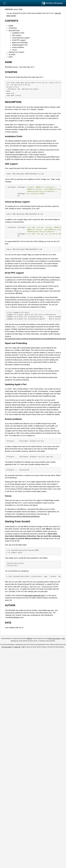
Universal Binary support (21, 38)
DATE (11, 57)
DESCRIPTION (14, 31)
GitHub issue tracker (54, 638)
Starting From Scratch (16, 52)
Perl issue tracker (6, 647)
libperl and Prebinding (20, 43)
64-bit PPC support (19, 40)
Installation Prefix (18, 33)
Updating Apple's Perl (20, 45)
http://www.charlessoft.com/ (35, 595)
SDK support (17, 35)
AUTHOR (12, 55)
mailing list (17, 647)
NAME (11, 26)
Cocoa (14, 50)
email (63, 638)
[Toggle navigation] (4, 3)
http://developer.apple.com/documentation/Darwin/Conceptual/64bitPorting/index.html (35, 339)
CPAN (20, 9)
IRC (24, 647)
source (16, 9)
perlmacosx (9, 9)
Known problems (18, 47)
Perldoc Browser (52, 3)
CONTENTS (12, 21)
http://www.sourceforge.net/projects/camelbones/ (22, 516)
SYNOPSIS (13, 28)
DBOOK (29, 638)
